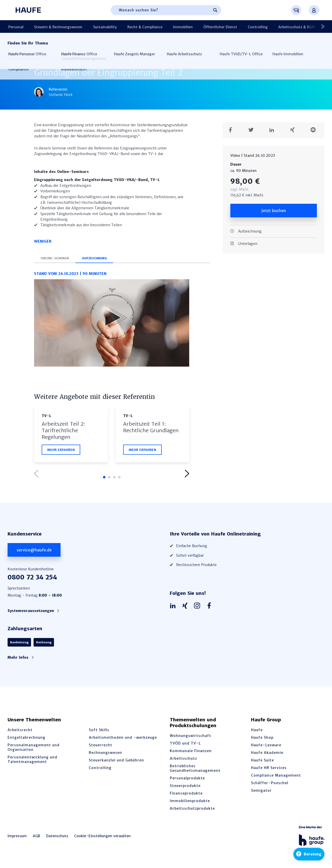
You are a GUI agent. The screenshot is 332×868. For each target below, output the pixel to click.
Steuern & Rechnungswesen (54, 27)
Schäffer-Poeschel (270, 785)
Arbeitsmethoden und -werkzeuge (123, 739)
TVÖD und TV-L (185, 745)
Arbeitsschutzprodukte (192, 810)
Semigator (261, 792)
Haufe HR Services (269, 770)
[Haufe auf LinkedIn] (174, 608)
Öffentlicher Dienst (204, 27)
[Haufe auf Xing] (186, 608)
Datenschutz (57, 838)
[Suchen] (215, 10)
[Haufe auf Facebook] (210, 608)
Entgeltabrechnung (26, 739)
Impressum (17, 838)
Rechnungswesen (105, 754)
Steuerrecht (101, 747)
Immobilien (170, 27)
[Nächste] (321, 27)
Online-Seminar (56, 260)
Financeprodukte (186, 795)
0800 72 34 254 (32, 579)
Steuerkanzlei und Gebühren (116, 762)
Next (187, 475)
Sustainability (98, 27)
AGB (36, 838)
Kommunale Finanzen (191, 753)
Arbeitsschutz (183, 760)
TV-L (46, 417)
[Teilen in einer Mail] (315, 130)
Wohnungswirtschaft (190, 737)
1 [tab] (104, 479)
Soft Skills (99, 732)
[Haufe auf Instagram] (198, 608)
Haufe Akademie (267, 754)
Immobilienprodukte (190, 803)
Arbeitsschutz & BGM (274, 27)
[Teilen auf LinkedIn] (274, 130)
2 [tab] (109, 479)
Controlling (239, 27)
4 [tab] (119, 479)
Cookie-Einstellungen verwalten (102, 838)
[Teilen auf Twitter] (253, 130)
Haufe (257, 732)
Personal (15, 27)
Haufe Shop (262, 739)
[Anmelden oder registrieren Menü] (314, 10)
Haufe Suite (262, 762)
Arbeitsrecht (20, 732)
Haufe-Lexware (266, 747)
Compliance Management (276, 777)
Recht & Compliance (135, 27)
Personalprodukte (187, 780)
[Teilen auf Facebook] (232, 130)
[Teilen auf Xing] (294, 130)
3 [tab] (114, 479)
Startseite (16, 44)
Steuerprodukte (185, 787)
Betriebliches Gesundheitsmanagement (195, 770)
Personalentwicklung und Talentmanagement (32, 761)
